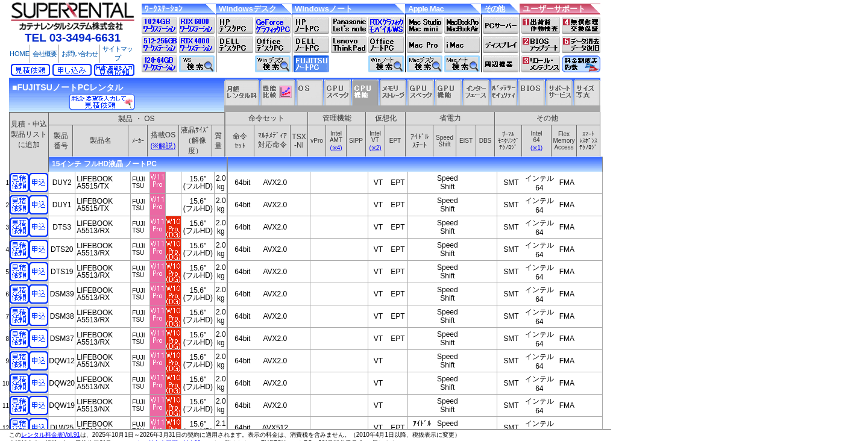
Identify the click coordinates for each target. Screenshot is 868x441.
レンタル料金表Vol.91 (51, 435)
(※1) (536, 148)
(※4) (336, 148)
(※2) (375, 148)
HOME (20, 54)
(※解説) (163, 146)
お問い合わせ (80, 54)
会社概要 (45, 54)
